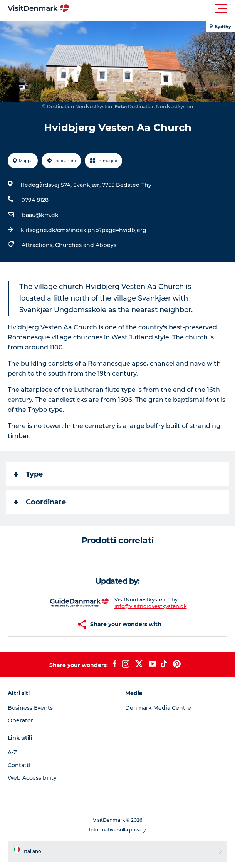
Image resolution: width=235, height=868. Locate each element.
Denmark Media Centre (158, 708)
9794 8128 (35, 200)
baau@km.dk (40, 215)
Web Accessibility (32, 778)
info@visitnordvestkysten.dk (151, 606)
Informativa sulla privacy (117, 830)
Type (28, 474)
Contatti (19, 765)
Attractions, (38, 245)
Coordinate (40, 502)
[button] (152, 8)
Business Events (30, 708)
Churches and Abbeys (86, 245)
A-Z (12, 752)
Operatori (21, 720)
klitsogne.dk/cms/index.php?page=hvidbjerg (84, 230)
